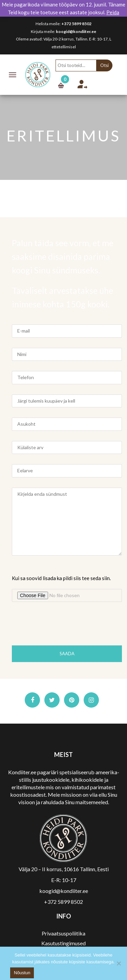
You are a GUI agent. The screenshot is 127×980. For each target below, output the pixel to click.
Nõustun (22, 973)
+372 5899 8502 (76, 24)
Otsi (104, 65)
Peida (113, 12)
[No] (119, 963)
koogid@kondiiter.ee (76, 31)
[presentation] (63, 625)
